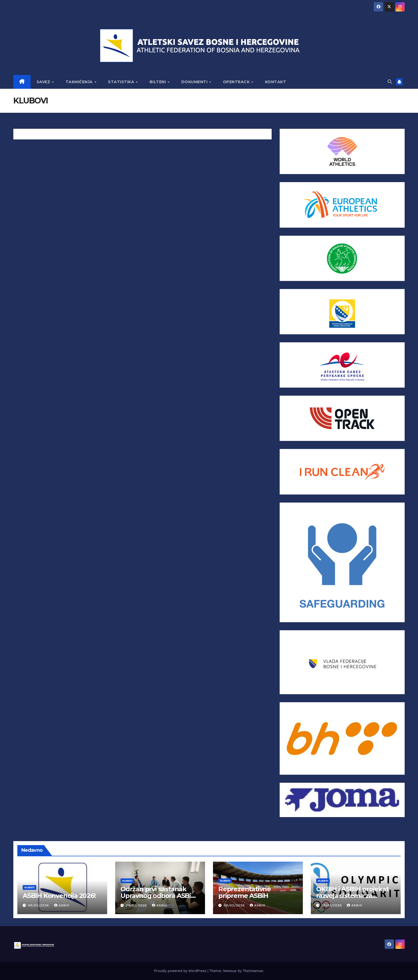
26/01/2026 (332, 905)
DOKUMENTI (195, 82)
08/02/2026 (235, 905)
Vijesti (29, 887)
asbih (62, 905)
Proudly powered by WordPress (181, 971)
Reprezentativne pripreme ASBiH (245, 892)
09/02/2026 (39, 905)
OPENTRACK (237, 82)
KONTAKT (276, 82)
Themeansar (253, 971)
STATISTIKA (122, 82)
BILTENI (158, 82)
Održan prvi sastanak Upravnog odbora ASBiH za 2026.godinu (158, 896)
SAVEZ (44, 82)
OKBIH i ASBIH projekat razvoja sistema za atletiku (352, 896)
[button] (390, 82)
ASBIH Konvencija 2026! (59, 896)
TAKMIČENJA (80, 82)
